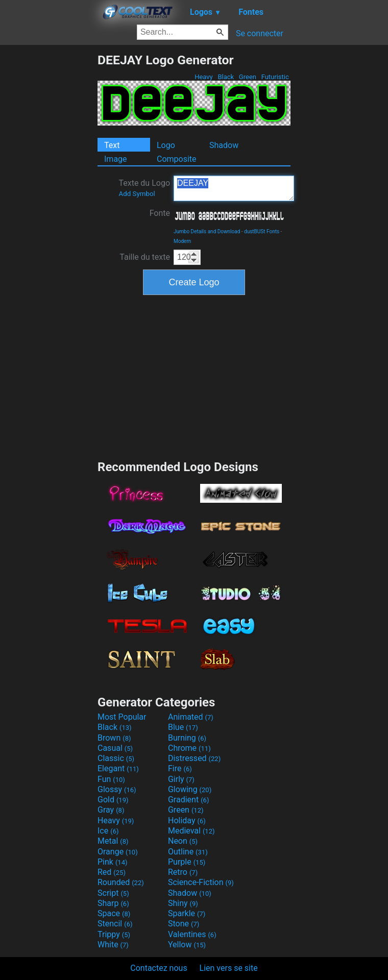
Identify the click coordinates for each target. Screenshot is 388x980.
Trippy (114, 934)
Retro (183, 872)
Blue (183, 727)
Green (248, 77)
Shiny (183, 903)
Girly (181, 779)
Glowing (190, 789)
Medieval (191, 831)
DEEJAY (234, 188)
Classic (116, 758)
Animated (191, 717)
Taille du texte (145, 257)
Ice (108, 831)
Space (114, 913)
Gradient (188, 800)
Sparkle (187, 913)
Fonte (160, 213)
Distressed (194, 758)
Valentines (192, 934)
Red (112, 872)
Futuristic (275, 77)
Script (113, 893)
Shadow (224, 145)
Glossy (117, 789)
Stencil (115, 924)
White (113, 945)
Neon (183, 841)
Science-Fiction (201, 882)
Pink (113, 862)
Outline (188, 852)
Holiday (187, 820)
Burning (187, 738)
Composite (177, 159)
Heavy (204, 77)
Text (112, 145)
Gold (113, 800)
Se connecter (260, 33)
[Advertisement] (48, 206)
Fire (180, 768)
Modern (182, 241)
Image (116, 159)
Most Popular (122, 717)
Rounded (121, 882)
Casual (115, 748)
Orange (118, 852)
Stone (184, 924)
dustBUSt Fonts (262, 231)
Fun (111, 779)
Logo (166, 145)
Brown (114, 738)
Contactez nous (159, 968)
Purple (187, 862)
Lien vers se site (229, 968)
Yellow (187, 945)
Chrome (189, 748)
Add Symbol (137, 194)
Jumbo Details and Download (207, 231)
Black (226, 77)
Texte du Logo (144, 188)
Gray (111, 810)
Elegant (118, 768)
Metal (113, 841)
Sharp (113, 903)
